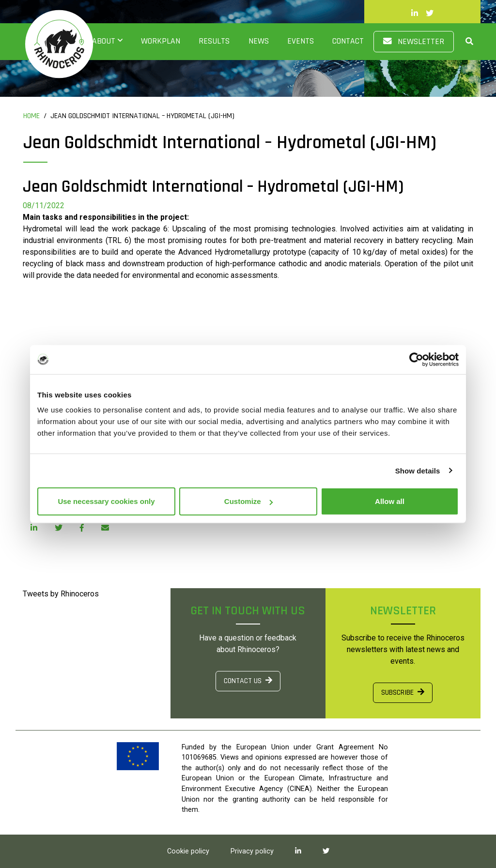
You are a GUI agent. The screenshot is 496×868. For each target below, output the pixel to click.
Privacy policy (252, 851)
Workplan (161, 41)
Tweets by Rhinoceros (61, 594)
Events (301, 41)
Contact (348, 41)
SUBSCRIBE (403, 693)
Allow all (390, 501)
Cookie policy (188, 851)
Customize (248, 501)
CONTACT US (248, 681)
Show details (418, 470)
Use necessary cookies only (106, 501)
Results (214, 41)
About (104, 41)
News (259, 41)
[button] (464, 41)
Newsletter (414, 42)
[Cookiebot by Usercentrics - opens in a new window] (416, 359)
